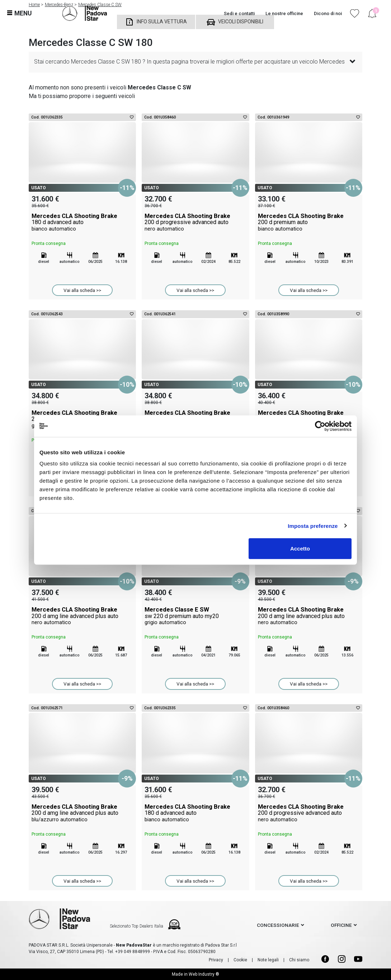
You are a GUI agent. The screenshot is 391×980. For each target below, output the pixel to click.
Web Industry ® (204, 974)
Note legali (268, 960)
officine (341, 925)
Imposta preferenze (313, 526)
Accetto (300, 549)
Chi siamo (299, 960)
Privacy (216, 960)
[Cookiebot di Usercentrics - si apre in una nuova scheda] (320, 426)
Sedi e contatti (239, 13)
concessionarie (278, 925)
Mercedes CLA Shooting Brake (82, 222)
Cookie (240, 960)
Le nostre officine (284, 13)
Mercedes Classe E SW (195, 616)
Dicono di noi (328, 13)
